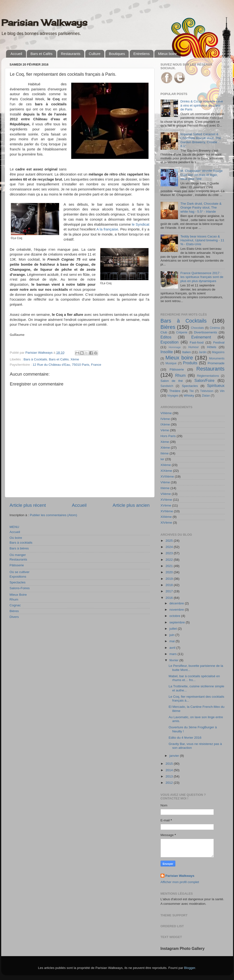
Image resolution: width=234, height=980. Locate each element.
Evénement (201, 337)
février (174, 660)
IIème (165, 453)
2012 (170, 783)
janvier (175, 756)
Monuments (217, 358)
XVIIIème (167, 476)
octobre (175, 616)
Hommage (175, 347)
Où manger (18, 555)
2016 (170, 598)
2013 (170, 776)
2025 (170, 541)
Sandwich (167, 386)
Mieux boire (167, 54)
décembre (177, 603)
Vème (165, 430)
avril (173, 648)
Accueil (16, 54)
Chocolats (197, 328)
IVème (165, 419)
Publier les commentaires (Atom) (54, 515)
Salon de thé (172, 381)
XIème (165, 448)
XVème (166, 505)
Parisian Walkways (44, 23)
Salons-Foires (20, 588)
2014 (170, 770)
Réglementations (208, 376)
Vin (222, 391)
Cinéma (215, 328)
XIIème (166, 465)
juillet (174, 629)
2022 (170, 560)
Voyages (173, 396)
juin (173, 635)
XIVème (166, 523)
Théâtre (175, 391)
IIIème (165, 488)
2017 (170, 591)
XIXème (166, 471)
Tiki (191, 391)
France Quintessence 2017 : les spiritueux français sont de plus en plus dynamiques (202, 277)
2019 (170, 579)
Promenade (216, 363)
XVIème (166, 500)
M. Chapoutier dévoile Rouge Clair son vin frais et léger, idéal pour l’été (202, 175)
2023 (170, 553)
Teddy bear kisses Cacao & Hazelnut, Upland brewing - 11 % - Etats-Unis (202, 240)
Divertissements (206, 332)
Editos (166, 337)
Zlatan (206, 396)
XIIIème (166, 517)
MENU (14, 527)
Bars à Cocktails (35, 359)
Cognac (15, 605)
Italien (186, 352)
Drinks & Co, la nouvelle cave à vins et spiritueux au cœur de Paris (202, 105)
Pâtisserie (17, 565)
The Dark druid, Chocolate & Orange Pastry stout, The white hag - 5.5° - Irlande (201, 207)
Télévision (207, 391)
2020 (170, 572)
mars (174, 654)
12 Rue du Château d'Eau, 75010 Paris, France (67, 365)
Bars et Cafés (41, 54)
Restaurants (71, 54)
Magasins (218, 352)
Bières (14, 611)
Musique (171, 363)
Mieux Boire (18, 595)
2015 (170, 764)
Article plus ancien (131, 505)
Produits (190, 363)
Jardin (202, 352)
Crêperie (182, 332)
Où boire (16, 538)
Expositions (18, 577)
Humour (194, 347)
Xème (75, 359)
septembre (178, 622)
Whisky (189, 395)
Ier (163, 459)
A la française (107, 229)
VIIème (166, 494)
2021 (170, 566)
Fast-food (197, 342)
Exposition (170, 342)
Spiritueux (216, 385)
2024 (170, 547)
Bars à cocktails (21, 543)
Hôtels (212, 347)
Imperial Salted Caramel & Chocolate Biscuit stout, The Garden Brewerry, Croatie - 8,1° (201, 140)
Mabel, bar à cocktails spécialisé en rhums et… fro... (194, 678)
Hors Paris (168, 436)
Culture (95, 54)
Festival (219, 342)
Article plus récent (28, 505)
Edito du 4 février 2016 (185, 738)
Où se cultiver (20, 572)
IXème (165, 424)
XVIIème (167, 511)
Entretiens (142, 54)
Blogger (190, 968)
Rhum (14, 599)
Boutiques (117, 54)
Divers (14, 617)
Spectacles (18, 582)
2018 (170, 585)
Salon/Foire (204, 380)
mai (173, 641)
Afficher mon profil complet (180, 882)
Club (164, 332)
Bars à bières (19, 548)
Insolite (167, 352)
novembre (177, 610)
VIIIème (166, 413)
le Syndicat (141, 224)
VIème (165, 482)
